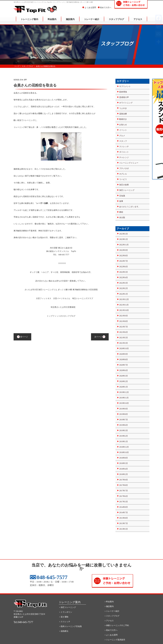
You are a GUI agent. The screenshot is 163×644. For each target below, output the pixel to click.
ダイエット (124, 152)
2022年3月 (124, 283)
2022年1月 (124, 294)
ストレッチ (124, 147)
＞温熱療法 (64, 631)
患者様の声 (124, 97)
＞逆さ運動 (64, 617)
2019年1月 (124, 442)
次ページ (100, 337)
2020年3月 (124, 376)
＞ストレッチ (65, 622)
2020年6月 (124, 370)
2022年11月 (124, 245)
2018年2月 (124, 474)
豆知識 (122, 196)
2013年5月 (124, 529)
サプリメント (125, 86)
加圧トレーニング (127, 190)
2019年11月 (124, 398)
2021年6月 (124, 332)
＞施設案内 (109, 606)
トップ (17, 66)
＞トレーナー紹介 (112, 611)
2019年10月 (124, 403)
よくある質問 (89, 9)
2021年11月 (124, 305)
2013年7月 (124, 523)
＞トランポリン (65, 612)
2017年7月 (124, 491)
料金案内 (52, 21)
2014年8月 (124, 507)
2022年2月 (124, 288)
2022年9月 (124, 250)
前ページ (22, 337)
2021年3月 (124, 343)
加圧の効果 (124, 185)
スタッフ (123, 141)
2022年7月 (124, 261)
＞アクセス (109, 621)
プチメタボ (124, 168)
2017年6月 (124, 496)
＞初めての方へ (111, 630)
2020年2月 (124, 381)
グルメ (122, 136)
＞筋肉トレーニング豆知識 (70, 626)
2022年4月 (124, 278)
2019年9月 (124, 409)
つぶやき (123, 108)
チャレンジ (124, 157)
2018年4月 (124, 469)
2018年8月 (124, 458)
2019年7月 (124, 420)
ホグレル (123, 174)
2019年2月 (124, 436)
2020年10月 (124, 349)
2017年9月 (124, 480)
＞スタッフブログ (112, 616)
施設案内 (70, 21)
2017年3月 (124, 502)
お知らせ (123, 125)
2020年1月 (124, 387)
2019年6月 (124, 425)
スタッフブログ (116, 21)
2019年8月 (124, 414)
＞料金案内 (109, 602)
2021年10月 (124, 310)
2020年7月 (124, 365)
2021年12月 (124, 299)
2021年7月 (124, 327)
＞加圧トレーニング (67, 607)
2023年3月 (124, 234)
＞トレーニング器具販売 (115, 640)
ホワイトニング (126, 103)
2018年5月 (124, 463)
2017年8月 (124, 485)
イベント (123, 130)
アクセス (138, 21)
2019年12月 (124, 392)
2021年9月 (124, 316)
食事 (121, 201)
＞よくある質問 (111, 635)
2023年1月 (124, 239)
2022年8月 (124, 256)
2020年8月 (124, 360)
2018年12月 (124, 447)
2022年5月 (124, 272)
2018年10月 (124, 452)
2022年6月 (124, 267)
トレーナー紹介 (92, 21)
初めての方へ (105, 9)
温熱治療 (123, 114)
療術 (121, 212)
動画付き (123, 119)
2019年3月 (124, 431)
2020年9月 (124, 354)
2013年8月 (124, 518)
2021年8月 (124, 321)
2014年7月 (124, 513)
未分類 (122, 218)
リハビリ (123, 179)
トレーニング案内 (29, 21)
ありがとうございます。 (130, 207)
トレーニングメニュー (129, 163)
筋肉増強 (123, 92)
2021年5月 (124, 338)
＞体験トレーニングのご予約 (117, 625)
